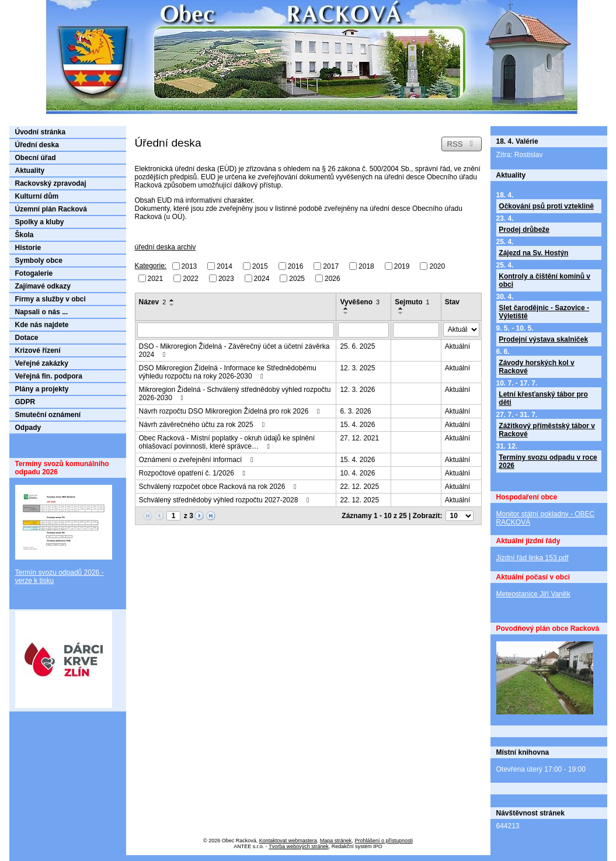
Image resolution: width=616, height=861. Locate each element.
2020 (437, 266)
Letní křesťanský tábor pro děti (543, 398)
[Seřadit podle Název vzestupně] (172, 300)
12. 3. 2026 (357, 390)
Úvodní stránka (41, 132)
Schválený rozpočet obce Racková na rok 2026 (219, 487)
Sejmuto (412, 302)
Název (153, 302)
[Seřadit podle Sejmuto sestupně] (401, 313)
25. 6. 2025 (357, 346)
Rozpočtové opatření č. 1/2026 (194, 473)
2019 (402, 266)
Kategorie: (151, 266)
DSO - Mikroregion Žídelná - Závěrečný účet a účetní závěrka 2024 (234, 350)
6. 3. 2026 (355, 411)
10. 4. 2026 (357, 473)
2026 (333, 278)
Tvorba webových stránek (299, 846)
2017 (331, 266)
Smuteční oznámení (48, 415)
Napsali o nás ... (42, 312)
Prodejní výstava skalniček (543, 339)
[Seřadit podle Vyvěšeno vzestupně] (346, 308)
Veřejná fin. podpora (49, 376)
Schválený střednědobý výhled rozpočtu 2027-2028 (226, 500)
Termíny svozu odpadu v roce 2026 (548, 461)
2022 (191, 278)
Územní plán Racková (51, 209)
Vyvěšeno (360, 302)
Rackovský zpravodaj (51, 183)
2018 (366, 266)
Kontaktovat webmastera (288, 841)
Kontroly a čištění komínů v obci (544, 280)
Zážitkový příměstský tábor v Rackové (547, 430)
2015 (260, 266)
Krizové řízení (38, 350)
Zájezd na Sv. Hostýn (533, 253)
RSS (461, 144)
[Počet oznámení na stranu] (460, 516)
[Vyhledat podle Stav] (461, 329)
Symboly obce (39, 261)
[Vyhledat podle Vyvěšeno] (363, 330)
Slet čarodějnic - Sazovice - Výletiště (544, 312)
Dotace (27, 338)
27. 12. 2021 (359, 438)
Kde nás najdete (42, 325)
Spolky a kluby (40, 222)
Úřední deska (37, 145)
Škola (25, 235)
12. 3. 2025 (357, 368)
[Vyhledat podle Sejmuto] (416, 330)
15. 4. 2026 (357, 425)
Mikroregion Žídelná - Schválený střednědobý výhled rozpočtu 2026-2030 (235, 394)
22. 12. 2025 (359, 487)
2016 (296, 266)
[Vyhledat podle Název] (236, 330)
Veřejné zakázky (42, 363)
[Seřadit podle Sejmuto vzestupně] (401, 308)
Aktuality (30, 171)
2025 (297, 278)
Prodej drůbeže (524, 230)
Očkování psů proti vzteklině (546, 206)
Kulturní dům (37, 196)
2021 (156, 278)
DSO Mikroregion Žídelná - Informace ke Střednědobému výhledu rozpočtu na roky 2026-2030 (228, 372)
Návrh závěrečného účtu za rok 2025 (203, 425)
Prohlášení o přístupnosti (384, 841)
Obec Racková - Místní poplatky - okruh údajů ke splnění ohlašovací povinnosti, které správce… (227, 442)
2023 (226, 278)
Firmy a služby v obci (51, 299)
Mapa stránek (336, 841)
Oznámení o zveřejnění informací (198, 460)
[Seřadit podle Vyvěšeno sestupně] (346, 313)
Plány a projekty (42, 389)
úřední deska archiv (166, 247)
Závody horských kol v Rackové (536, 367)
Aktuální (457, 346)
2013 (189, 266)
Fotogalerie (34, 273)
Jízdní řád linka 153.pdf (533, 558)
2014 (225, 266)
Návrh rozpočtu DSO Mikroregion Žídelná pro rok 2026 (231, 411)
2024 (262, 278)
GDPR (25, 402)
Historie (28, 248)
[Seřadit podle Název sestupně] (172, 305)
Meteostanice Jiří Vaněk (533, 594)
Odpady (28, 428)
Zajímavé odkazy (43, 286)
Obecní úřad (36, 158)
